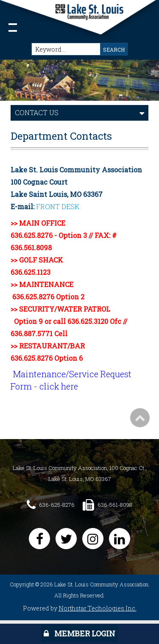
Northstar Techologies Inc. (98, 608)
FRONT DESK (58, 206)
